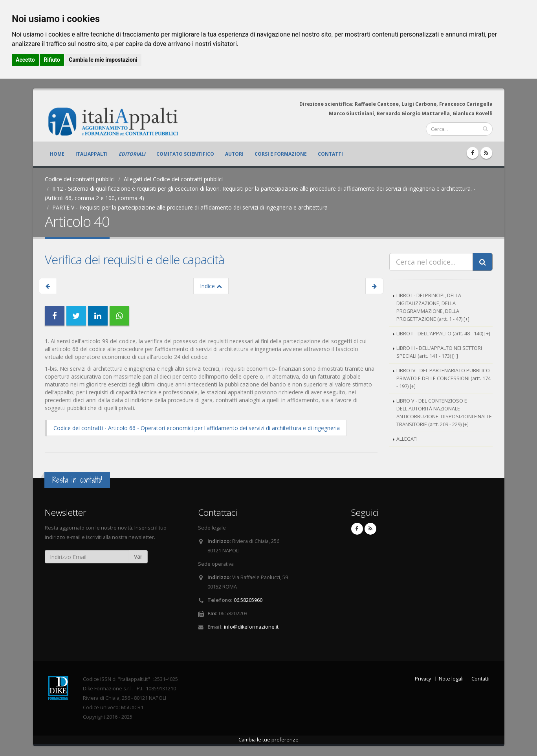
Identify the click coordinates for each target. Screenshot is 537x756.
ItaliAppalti (92, 154)
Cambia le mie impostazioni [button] (103, 60)
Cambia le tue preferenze (268, 740)
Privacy (423, 679)
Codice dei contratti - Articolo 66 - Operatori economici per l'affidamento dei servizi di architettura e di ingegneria (197, 428)
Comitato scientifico (185, 154)
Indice (211, 286)
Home (57, 154)
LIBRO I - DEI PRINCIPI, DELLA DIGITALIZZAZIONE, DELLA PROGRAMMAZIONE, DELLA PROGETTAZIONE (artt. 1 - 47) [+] (433, 307)
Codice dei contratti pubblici (80, 179)
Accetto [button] (25, 60)
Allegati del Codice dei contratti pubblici (173, 179)
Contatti (330, 154)
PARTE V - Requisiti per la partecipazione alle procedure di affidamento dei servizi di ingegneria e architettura (190, 207)
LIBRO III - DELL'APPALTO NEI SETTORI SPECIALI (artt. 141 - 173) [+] (439, 352)
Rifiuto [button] (52, 60)
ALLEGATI (407, 439)
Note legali (451, 679)
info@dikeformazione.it (251, 627)
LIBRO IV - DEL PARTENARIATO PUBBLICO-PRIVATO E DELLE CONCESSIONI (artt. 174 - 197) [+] (444, 378)
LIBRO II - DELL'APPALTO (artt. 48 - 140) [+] (443, 334)
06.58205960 (248, 600)
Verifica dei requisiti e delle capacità (135, 259)
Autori (234, 154)
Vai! (138, 556)
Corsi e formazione (281, 154)
